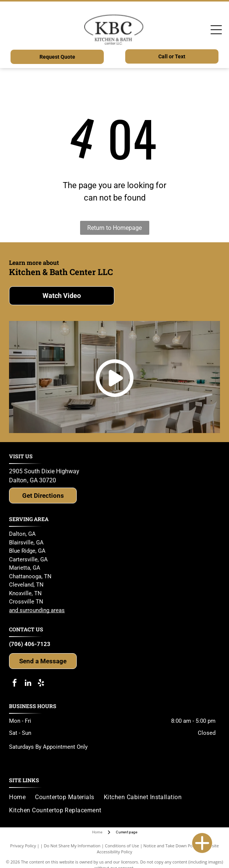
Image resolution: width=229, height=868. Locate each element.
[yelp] (41, 684)
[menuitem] (22, 797)
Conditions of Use (122, 846)
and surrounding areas (37, 610)
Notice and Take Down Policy (171, 846)
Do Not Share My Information (72, 846)
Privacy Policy (23, 846)
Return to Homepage (114, 228)
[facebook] (15, 684)
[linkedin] (28, 684)
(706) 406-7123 (30, 644)
